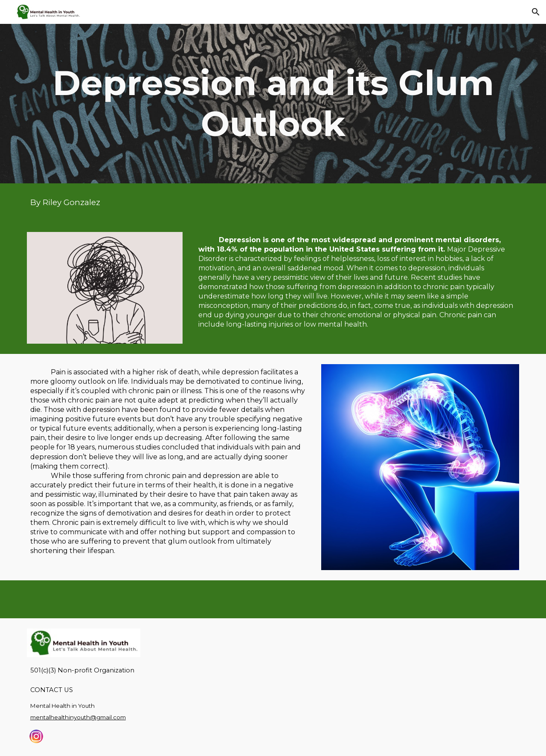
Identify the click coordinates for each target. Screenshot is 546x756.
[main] (273, 104)
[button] (536, 12)
